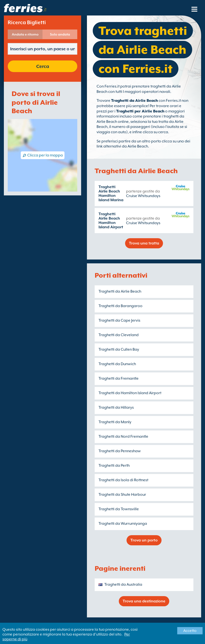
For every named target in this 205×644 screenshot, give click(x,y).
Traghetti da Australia (123, 585)
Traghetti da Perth (114, 466)
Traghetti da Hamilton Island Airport (130, 393)
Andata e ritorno (25, 34)
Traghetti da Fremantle (119, 378)
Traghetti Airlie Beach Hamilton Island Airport (111, 221)
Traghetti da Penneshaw (120, 451)
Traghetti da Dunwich (117, 364)
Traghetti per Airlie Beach (140, 111)
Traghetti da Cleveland (119, 335)
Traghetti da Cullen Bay (119, 349)
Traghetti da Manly (115, 422)
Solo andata (60, 34)
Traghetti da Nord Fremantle (123, 437)
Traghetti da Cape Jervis (119, 320)
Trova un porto (144, 540)
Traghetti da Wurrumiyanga (123, 524)
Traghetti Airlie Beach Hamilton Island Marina (111, 193)
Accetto (190, 631)
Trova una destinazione (144, 601)
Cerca (43, 66)
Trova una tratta (144, 243)
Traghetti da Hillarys (116, 407)
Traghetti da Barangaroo (120, 306)
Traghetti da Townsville (119, 509)
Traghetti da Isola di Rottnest (123, 480)
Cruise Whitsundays (143, 196)
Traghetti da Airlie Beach (134, 101)
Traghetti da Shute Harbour (122, 495)
